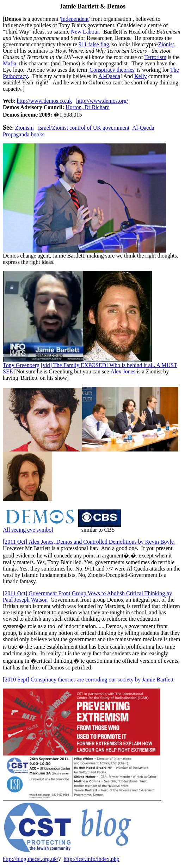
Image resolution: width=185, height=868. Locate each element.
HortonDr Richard (88, 107)
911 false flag (94, 44)
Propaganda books (24, 134)
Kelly (141, 76)
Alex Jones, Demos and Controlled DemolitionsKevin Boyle (89, 542)
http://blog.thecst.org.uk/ (30, 859)
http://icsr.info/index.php (92, 859)
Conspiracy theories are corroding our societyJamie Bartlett (88, 680)
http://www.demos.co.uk (45, 101)
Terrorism (155, 57)
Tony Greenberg (21, 365)
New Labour (85, 32)
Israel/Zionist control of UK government (84, 128)
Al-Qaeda (109, 76)
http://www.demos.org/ (102, 101)
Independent (75, 19)
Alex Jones (123, 371)
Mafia (10, 63)
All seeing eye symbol (28, 530)
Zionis (166, 44)
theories (111, 70)
